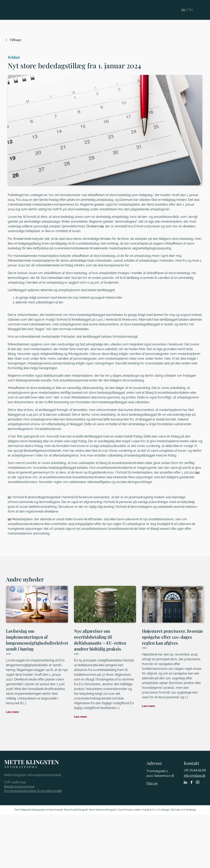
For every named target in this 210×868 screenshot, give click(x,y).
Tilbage (14, 40)
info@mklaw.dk (195, 776)
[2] (198, 473)
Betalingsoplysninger (19, 787)
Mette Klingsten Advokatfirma (23, 12)
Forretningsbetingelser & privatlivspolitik (33, 791)
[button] (204, 7)
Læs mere (12, 712)
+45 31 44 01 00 (195, 770)
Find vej (152, 783)
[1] (102, 226)
